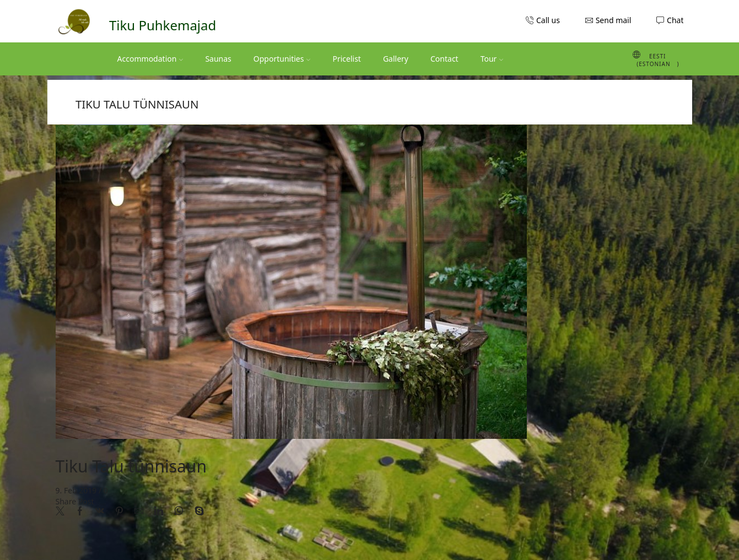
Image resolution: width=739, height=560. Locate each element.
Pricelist (346, 59)
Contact (444, 59)
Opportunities (282, 59)
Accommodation (150, 59)
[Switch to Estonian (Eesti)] (638, 59)
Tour (492, 59)
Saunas (218, 59)
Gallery (396, 59)
